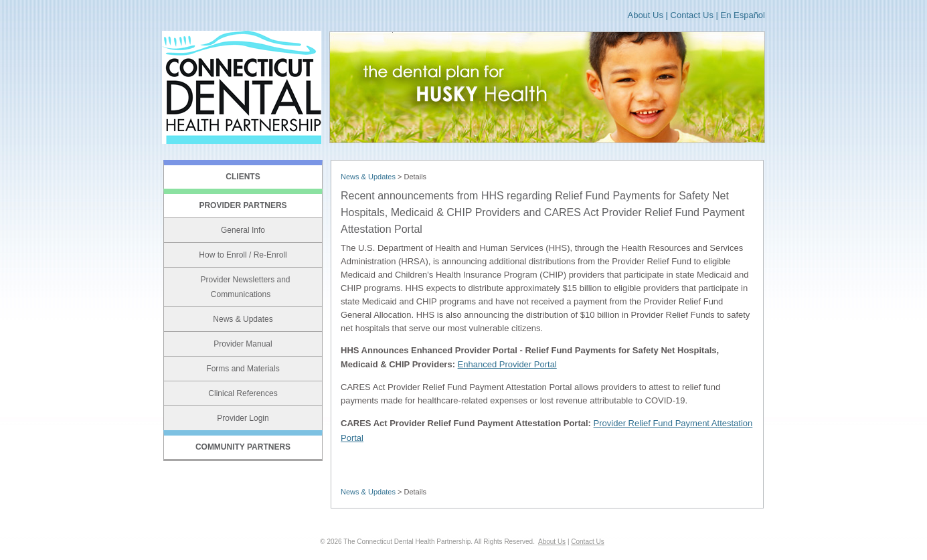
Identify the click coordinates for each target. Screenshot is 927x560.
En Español (743, 15)
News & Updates (243, 319)
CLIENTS (243, 177)
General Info (243, 230)
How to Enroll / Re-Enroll (243, 255)
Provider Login (243, 418)
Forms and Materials (243, 369)
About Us (645, 15)
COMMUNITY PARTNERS (243, 447)
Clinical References (243, 393)
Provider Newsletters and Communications (245, 287)
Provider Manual (243, 344)
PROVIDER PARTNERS (243, 205)
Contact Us (692, 15)
